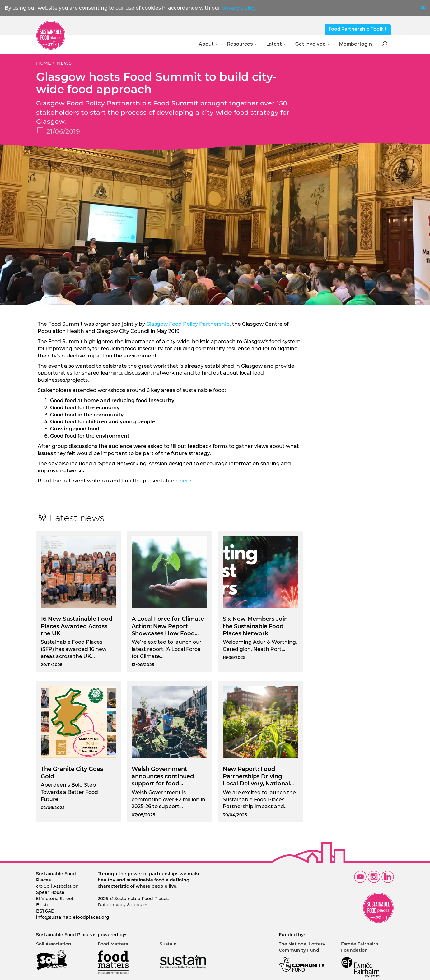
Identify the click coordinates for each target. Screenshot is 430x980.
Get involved (313, 44)
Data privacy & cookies (123, 905)
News (64, 63)
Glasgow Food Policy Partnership (188, 324)
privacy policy (238, 8)
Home (44, 63)
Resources (242, 44)
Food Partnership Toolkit (358, 29)
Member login (355, 44)
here (185, 481)
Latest (276, 44)
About (208, 44)
